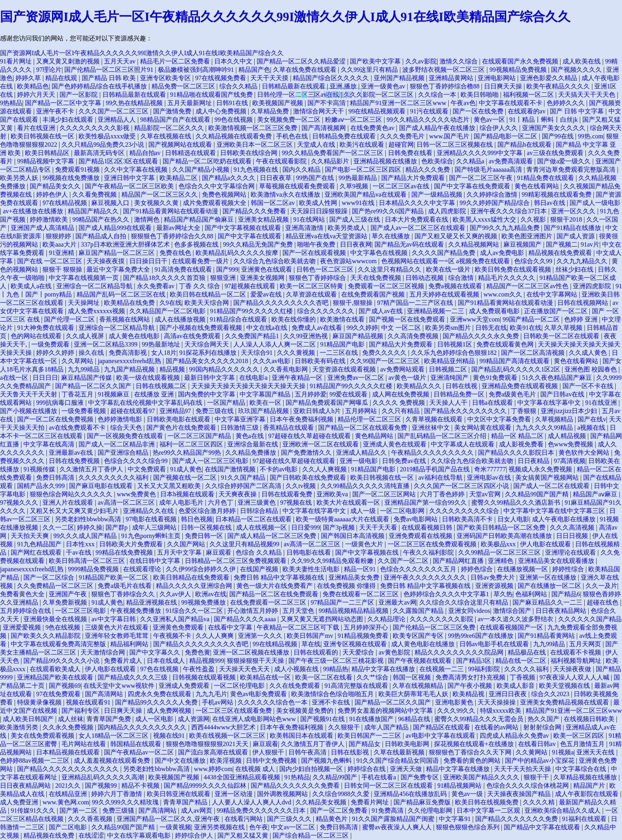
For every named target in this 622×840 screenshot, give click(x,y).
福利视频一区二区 (529, 95)
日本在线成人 (167, 661)
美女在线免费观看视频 (43, 736)
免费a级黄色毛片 (513, 394)
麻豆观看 (219, 552)
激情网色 (148, 219)
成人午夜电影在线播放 (564, 519)
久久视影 (534, 219)
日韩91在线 (233, 103)
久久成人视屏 (86, 336)
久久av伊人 (176, 594)
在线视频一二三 (442, 669)
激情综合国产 (513, 611)
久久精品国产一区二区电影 (168, 311)
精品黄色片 (332, 819)
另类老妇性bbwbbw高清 (89, 519)
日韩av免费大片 (493, 577)
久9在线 (171, 303)
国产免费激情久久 (307, 453)
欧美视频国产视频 (278, 103)
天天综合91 (257, 353)
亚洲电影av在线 (490, 477)
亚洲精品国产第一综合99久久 (426, 502)
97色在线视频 (160, 669)
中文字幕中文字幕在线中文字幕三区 (555, 511)
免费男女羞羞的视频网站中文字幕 (386, 711)
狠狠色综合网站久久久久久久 (72, 494)
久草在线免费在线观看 (305, 70)
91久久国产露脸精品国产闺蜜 (394, 819)
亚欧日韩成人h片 (318, 411)
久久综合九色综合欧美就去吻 (275, 261)
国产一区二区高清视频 (534, 353)
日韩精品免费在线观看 (345, 136)
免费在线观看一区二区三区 (361, 594)
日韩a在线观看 (493, 403)
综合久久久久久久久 (326, 311)
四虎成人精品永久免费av (515, 736)
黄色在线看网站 (538, 186)
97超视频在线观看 (251, 286)
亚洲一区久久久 (574, 211)
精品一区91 (361, 569)
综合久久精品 (239, 86)
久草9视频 (355, 186)
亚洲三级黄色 (257, 502)
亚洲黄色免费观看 (179, 627)
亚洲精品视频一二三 (436, 311)
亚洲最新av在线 (72, 453)
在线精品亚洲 (69, 794)
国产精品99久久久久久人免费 (157, 702)
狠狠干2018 (567, 219)
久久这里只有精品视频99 (245, 544)
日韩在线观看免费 (288, 494)
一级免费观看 (51, 344)
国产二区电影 (69, 827)
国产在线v (592, 419)
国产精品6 (566, 594)
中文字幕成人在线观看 (463, 444)
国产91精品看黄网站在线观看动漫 (171, 211)
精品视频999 (207, 661)
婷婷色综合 (478, 569)
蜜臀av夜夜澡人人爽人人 (398, 827)
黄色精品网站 (375, 436)
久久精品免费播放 (251, 453)
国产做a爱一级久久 (565, 161)
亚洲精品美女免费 (355, 577)
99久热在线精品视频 (135, 103)
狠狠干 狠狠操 (63, 269)
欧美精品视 (469, 694)
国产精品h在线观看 (525, 144)
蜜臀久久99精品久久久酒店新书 (516, 502)
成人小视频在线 (297, 669)
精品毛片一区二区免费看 (176, 61)
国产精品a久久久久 (229, 178)
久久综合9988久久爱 (342, 794)
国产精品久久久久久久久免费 (517, 819)
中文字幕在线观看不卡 (511, 103)
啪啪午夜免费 (317, 244)
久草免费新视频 (65, 602)
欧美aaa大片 (60, 244)
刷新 (301, 95)
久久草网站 (78, 361)
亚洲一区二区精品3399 (106, 344)
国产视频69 (65, 686)
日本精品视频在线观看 (69, 752)
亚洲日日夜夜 (509, 694)
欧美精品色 (33, 86)
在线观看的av (527, 111)
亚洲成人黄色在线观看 (395, 444)
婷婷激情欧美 (50, 219)
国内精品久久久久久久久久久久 (143, 727)
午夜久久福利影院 (429, 552)
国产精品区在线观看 (442, 727)
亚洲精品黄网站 (452, 78)
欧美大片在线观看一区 (349, 502)
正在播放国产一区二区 (557, 311)
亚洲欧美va (333, 494)
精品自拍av (146, 153)
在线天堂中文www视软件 (120, 686)
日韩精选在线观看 (191, 153)
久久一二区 (58, 527)
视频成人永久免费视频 (541, 469)
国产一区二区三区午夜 (482, 178)
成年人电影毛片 (182, 502)
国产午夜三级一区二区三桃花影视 (337, 661)
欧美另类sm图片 (449, 328)
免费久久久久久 (385, 353)
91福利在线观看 (585, 819)
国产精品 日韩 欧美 (109, 78)
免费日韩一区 (205, 536)
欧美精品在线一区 (266, 677)
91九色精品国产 (40, 544)
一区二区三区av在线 (402, 186)
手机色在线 (293, 136)
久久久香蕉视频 (91, 819)
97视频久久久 (20, 502)
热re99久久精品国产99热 (188, 453)
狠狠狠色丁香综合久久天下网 (471, 752)
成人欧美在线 (582, 61)
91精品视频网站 (460, 785)
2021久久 (69, 785)
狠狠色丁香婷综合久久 (124, 594)
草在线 (311, 644)
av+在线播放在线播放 (34, 211)
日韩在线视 (462, 386)
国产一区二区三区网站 (385, 494)
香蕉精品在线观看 (289, 428)
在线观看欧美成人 (56, 669)
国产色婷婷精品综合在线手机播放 (100, 86)
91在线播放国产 (372, 719)
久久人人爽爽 (215, 636)
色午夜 (259, 827)
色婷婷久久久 (566, 103)
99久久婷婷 (362, 328)
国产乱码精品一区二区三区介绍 (443, 436)
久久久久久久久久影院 (442, 619)
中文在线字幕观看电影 (140, 835)
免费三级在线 (215, 411)
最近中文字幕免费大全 (119, 269)
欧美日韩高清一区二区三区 (88, 561)
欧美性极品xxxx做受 (108, 136)
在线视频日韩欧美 (590, 719)
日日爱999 (305, 527)
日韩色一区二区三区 (326, 269)
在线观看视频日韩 (428, 527)
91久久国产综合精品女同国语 (398, 761)
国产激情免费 (173, 111)
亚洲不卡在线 (332, 702)
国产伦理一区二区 (70, 319)
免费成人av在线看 (318, 328)
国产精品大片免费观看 (414, 178)
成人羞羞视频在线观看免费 (113, 761)
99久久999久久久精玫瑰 (126, 802)
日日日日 (45, 378)
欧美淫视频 (227, 761)
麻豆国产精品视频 (359, 336)
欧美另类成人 (347, 228)
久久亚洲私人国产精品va (176, 619)
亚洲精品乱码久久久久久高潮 (104, 777)
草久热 (503, 594)
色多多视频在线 (197, 244)
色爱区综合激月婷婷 (208, 511)
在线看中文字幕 (231, 627)
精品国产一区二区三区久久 (160, 194)
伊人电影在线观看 (546, 544)
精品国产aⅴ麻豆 (596, 494)
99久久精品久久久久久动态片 (429, 120)
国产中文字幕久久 (155, 652)
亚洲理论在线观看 (571, 552)
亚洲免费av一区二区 (356, 378)
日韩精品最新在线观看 (294, 86)
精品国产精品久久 (94, 211)
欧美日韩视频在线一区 (43, 136)
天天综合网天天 (207, 344)
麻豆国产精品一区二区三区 (117, 253)
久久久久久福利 (527, 669)
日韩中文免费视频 (272, 761)
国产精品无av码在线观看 (410, 244)
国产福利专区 (81, 711)
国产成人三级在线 (355, 219)
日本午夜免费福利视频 (302, 419)
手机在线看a (379, 777)
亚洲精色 (501, 561)
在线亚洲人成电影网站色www (255, 719)
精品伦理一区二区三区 (370, 419)
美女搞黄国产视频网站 (548, 477)
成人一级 (364, 511)
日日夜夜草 (276, 178)
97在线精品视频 (65, 203)
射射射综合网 (543, 727)
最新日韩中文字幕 (210, 378)
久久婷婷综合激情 (493, 194)
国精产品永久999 (42, 486)
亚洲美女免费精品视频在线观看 (565, 702)
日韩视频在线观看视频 (205, 677)
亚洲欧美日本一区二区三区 (255, 144)
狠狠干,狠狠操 (353, 303)
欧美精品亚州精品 (450, 361)
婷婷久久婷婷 (56, 353)
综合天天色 (127, 428)
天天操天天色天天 (245, 669)
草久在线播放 (392, 236)
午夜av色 (463, 103)
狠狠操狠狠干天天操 (256, 661)
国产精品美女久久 (56, 186)
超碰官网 (401, 144)
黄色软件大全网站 (585, 453)
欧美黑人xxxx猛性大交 (485, 219)
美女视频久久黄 (157, 203)
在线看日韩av (538, 744)
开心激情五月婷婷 (253, 611)
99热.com (591, 136)
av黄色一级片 (408, 378)
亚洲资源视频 (495, 586)
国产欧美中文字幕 (376, 61)
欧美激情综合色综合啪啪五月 (333, 694)
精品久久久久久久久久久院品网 (460, 652)
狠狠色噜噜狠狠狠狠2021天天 (208, 744)
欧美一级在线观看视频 (149, 378)
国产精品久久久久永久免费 (482, 336)
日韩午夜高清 (308, 752)
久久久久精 (539, 802)
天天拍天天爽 (31, 536)
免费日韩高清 (56, 477)
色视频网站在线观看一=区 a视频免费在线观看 (446, 261)
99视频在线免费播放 (72, 178)
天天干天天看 (379, 527)
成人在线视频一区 (262, 527)
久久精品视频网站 (474, 244)
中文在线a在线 (268, 328)
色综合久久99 (534, 261)
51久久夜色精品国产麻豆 (558, 378)
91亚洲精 (62, 253)
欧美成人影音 (516, 686)
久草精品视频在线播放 (586, 777)
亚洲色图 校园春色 (591, 369)
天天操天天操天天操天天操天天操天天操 (249, 386)
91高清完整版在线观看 (357, 686)
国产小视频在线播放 (29, 411)
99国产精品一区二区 (532, 319)
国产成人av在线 (381, 311)
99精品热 (336, 669)
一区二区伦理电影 (240, 686)
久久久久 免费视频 (399, 403)
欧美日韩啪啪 (480, 95)
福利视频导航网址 (577, 661)
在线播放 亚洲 (155, 394)
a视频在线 (592, 428)
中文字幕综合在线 (582, 769)
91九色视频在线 (257, 169)
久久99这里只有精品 (370, 70)
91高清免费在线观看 (184, 269)
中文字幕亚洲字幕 (241, 419)
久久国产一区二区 (404, 561)
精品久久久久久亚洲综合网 (195, 586)
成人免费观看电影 (495, 311)
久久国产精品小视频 (202, 169)
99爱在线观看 (349, 394)
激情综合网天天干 (319, 111)
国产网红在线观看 (37, 552)
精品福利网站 (130, 644)
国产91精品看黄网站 (547, 636)
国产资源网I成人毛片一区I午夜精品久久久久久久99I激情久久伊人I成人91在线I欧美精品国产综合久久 (285, 17)
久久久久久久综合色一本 (273, 702)
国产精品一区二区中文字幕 (64, 103)
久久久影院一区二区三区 (379, 95)
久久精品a (471, 161)
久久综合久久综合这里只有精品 (465, 602)
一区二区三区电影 (81, 611)
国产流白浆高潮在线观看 (214, 752)
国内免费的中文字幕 (207, 394)
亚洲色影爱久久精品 (549, 78)
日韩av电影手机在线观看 (495, 644)
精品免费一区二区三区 (184, 86)
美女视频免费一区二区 (290, 120)
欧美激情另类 (20, 727)
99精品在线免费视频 (125, 552)
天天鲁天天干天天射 (29, 394)
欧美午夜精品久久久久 (559, 86)
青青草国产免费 (109, 719)
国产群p (117, 527)
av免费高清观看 (512, 161)
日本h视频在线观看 (188, 494)
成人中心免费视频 (222, 111)
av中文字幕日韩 (114, 619)
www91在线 (359, 203)
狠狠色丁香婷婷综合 (318, 278)
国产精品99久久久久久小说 (62, 661)
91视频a (563, 752)
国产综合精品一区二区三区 (311, 835)
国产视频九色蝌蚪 (327, 761)
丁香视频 (523, 677)
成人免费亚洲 (20, 802)
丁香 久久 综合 (200, 286)
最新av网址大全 (179, 228)
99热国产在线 (316, 178)
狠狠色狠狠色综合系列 (468, 827)
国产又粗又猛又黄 (244, 835)
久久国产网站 (187, 544)
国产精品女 (365, 744)
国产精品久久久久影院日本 (517, 453)
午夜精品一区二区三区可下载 (299, 627)
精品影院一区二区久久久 (170, 128)
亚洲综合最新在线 (253, 444)
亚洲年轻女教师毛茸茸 (117, 636)
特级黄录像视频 (40, 702)
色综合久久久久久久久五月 (419, 569)
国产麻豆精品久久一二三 (548, 602)
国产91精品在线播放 (573, 228)
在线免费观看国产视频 (374, 294)
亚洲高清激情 (305, 228)
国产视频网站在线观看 (181, 144)
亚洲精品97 (176, 411)
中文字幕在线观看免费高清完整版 (59, 644)
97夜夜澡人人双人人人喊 (575, 677)
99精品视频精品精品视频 (354, 611)
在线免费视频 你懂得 (347, 586)
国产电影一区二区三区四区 (364, 169)
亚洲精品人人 (117, 120)
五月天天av (120, 61)
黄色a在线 (251, 436)
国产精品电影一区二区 (506, 136)
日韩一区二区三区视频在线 (455, 144)
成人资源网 (194, 719)
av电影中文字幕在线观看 (441, 736)
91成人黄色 (186, 469)
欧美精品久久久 (420, 386)
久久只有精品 (401, 411)
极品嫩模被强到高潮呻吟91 (197, 70)
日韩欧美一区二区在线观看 (562, 336)
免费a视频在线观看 (456, 286)
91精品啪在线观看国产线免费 (212, 95)
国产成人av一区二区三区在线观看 (419, 228)
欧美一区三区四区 (580, 736)
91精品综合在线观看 (239, 319)
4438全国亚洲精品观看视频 (243, 777)
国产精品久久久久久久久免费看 (296, 785)
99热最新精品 (359, 178)
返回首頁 (338, 95)
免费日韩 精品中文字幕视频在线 (280, 577)
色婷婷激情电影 (121, 419)
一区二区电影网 (403, 511)
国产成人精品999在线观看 (116, 228)
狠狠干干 (537, 777)
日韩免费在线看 (411, 153)
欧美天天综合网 (207, 303)
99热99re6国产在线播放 (481, 636)
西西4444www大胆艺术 (224, 727)
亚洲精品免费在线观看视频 (520, 386)
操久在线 (92, 353)
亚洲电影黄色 (455, 702)
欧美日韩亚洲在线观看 (179, 794)
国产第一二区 (79, 810)
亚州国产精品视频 (400, 78)
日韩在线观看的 (317, 652)
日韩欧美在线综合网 (250, 153)
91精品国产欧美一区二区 (114, 577)
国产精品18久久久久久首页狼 (165, 278)
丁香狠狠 (524, 411)
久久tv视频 (301, 486)
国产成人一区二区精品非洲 (117, 444)
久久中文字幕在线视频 (136, 169)
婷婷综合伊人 (195, 835)
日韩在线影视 (351, 752)
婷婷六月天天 (37, 95)
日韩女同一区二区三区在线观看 (389, 785)
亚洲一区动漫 (234, 794)
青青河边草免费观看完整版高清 (572, 169)
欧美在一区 (266, 403)
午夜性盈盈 (200, 669)
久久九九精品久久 (583, 261)
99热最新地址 (162, 344)
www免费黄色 (137, 494)
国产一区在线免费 (479, 111)
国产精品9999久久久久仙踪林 (206, 785)
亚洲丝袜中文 (432, 428)
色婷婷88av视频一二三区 (36, 761)
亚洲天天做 (407, 769)
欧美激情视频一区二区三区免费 (253, 128)
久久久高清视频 (573, 527)
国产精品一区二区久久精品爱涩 (302, 61)
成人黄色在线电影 (135, 336)
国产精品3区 (474, 661)
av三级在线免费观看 (556, 153)
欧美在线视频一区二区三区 (228, 736)
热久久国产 (544, 719)
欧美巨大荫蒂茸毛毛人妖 (414, 694)
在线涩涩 (91, 835)
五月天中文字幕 (180, 552)
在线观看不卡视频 (576, 652)
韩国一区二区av (274, 203)
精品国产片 (590, 785)
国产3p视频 (340, 527)
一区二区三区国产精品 (200, 436)
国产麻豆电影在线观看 (102, 486)
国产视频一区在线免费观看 (408, 319)
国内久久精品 (302, 169)
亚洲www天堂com (475, 319)
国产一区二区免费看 (340, 810)
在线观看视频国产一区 (512, 627)
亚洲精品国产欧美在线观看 (56, 677)
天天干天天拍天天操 (523, 769)
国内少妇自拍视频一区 (312, 769)
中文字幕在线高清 (50, 444)
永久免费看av (156, 286)
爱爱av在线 (267, 294)
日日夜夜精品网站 (562, 611)
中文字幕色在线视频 (380, 253)
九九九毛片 (211, 694)
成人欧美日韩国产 (29, 719)
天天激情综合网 (104, 652)
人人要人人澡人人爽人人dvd (252, 802)
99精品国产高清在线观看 (515, 361)
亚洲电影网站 (497, 78)
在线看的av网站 (497, 727)
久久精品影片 (331, 161)
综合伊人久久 (499, 128)
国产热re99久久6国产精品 (388, 211)
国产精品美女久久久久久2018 (208, 361)
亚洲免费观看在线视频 (421, 536)
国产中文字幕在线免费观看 (473, 186)
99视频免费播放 (204, 602)
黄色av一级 (468, 794)
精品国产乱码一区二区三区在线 (122, 294)
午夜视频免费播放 (136, 611)
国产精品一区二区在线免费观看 (275, 594)
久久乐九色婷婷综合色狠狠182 (455, 353)
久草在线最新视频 (400, 752)
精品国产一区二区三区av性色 (528, 286)
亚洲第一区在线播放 (549, 577)
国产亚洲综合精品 (124, 453)
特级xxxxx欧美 (501, 711)
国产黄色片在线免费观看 (182, 428)
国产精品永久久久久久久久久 (466, 411)
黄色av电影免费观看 (259, 694)
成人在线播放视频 (181, 319)
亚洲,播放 (344, 86)
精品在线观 (62, 78)
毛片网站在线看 (84, 744)
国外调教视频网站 (283, 794)
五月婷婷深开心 (367, 627)
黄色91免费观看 (496, 378)
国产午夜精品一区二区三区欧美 (130, 186)
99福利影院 (485, 669)
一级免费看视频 (84, 411)
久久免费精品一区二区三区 (56, 586)
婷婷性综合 (569, 569)
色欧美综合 (437, 161)
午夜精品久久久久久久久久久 (433, 453)
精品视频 (173, 369)
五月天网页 (586, 644)
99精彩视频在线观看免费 (557, 194)
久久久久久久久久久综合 (465, 511)
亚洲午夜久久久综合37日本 (509, 211)
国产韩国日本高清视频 (353, 536)
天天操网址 (84, 303)
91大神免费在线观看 (46, 328)
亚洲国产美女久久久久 (555, 128)
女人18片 (164, 353)
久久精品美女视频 (322, 802)
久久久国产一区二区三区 (114, 111)
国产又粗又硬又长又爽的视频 (457, 236)
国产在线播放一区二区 (550, 586)
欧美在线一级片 (449, 269)
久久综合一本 (438, 95)
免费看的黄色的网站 (473, 761)
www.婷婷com (213, 769)
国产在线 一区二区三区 (50, 261)
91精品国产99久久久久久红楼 (252, 311)
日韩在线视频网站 (584, 303)
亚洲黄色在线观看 (267, 269)
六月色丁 (221, 502)
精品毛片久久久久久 (507, 278)
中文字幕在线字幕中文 (550, 403)
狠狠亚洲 (224, 278)
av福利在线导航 (441, 477)
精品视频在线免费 (50, 835)
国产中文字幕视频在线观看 (244, 228)
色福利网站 (532, 594)
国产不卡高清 (327, 103)
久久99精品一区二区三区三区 (500, 552)
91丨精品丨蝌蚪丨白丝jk (544, 120)
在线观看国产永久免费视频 (521, 61)
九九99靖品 (84, 369)
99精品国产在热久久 (102, 219)
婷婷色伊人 (53, 194)
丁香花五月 (78, 394)
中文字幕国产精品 (266, 394)
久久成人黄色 (589, 353)
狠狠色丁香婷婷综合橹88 (445, 86)
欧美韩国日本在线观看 (302, 736)
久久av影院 (421, 61)
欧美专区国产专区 (419, 636)
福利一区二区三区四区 (192, 444)
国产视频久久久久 (577, 70)
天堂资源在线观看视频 (345, 369)
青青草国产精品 (186, 802)
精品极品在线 (528, 652)
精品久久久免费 (428, 169)
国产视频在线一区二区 (186, 477)
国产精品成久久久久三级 (133, 677)
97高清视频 (570, 461)
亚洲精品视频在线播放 (386, 161)
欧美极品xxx (499, 544)
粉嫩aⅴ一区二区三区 (354, 120)
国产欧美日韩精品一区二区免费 (502, 527)
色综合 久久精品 (259, 552)
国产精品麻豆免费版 (423, 802)
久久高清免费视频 (414, 336)
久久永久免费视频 (69, 727)
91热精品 (297, 777)
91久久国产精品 (244, 477)
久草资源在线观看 (312, 294)
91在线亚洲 (602, 403)
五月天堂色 (299, 611)
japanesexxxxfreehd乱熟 (130, 361)
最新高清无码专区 (100, 153)
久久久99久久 (457, 711)
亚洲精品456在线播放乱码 (411, 794)
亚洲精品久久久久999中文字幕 (480, 153)
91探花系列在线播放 (209, 353)
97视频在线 (297, 502)
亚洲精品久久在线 (149, 511)
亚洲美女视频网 (263, 278)
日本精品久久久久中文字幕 (418, 203)
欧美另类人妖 (20, 178)
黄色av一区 (490, 120)
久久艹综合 (373, 677)
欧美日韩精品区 (48, 153)
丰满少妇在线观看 (69, 120)
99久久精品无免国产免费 (259, 244)
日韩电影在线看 (309, 552)
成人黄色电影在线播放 (424, 644)
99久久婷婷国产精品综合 (495, 203)
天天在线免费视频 (376, 278)
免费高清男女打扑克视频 (471, 677)
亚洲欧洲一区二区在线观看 (321, 444)
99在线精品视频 (276, 644)
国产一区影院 (79, 95)
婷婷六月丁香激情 (117, 794)
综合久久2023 (551, 694)
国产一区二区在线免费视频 (56, 419)
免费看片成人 (124, 661)
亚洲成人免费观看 (185, 686)
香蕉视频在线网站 (125, 319)
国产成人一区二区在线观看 (552, 486)
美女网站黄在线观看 (484, 428)
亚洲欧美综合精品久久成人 (563, 810)
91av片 (590, 244)
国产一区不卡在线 (589, 386)
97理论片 (49, 70)
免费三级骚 (119, 810)
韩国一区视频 (413, 677)
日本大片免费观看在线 (417, 219)
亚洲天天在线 (596, 752)
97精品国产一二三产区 (343, 602)
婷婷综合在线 (367, 769)
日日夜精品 (534, 461)
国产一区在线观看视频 (315, 253)
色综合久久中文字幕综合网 (217, 186)
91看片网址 (17, 61)
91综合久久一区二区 (195, 611)
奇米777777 (490, 469)
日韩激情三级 (240, 428)
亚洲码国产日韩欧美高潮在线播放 (505, 536)
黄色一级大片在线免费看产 (275, 586)
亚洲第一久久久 (261, 636)
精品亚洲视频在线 (152, 602)
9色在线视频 (63, 627)
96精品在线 (415, 719)
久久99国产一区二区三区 (386, 361)
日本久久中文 (234, 61)
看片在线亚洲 (37, 128)
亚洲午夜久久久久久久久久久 (426, 577)
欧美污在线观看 (363, 144)
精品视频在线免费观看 (561, 253)
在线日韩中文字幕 (155, 561)
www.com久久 (504, 294)
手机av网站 (218, 702)
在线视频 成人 (256, 769)
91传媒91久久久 (34, 810)
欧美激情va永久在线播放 (286, 194)
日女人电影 (513, 519)
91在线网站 (310, 219)
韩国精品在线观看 (136, 744)
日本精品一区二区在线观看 (254, 519)
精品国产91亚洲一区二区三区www (399, 103)
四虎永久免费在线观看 (160, 694)
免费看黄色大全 (23, 594)
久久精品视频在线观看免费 (234, 136)
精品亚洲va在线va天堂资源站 (327, 236)
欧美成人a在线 (32, 286)
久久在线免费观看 (296, 686)
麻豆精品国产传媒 (87, 378)
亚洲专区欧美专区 (166, 78)
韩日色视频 (197, 519)
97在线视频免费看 (221, 78)
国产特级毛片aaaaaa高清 (489, 169)
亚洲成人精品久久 (362, 453)
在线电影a (254, 378)
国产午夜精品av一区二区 (139, 752)
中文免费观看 (148, 469)
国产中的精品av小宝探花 (540, 761)
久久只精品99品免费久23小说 (104, 144)
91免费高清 (388, 810)
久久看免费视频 (95, 194)
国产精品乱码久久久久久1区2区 (516, 369)
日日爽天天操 (504, 86)
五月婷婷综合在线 (26, 611)
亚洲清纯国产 (450, 378)
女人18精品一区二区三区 (114, 736)
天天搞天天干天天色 (587, 95)
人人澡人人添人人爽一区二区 (275, 344)
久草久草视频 (564, 328)
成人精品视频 (568, 436)
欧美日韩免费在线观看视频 (514, 269)
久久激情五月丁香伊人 (92, 469)
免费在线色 (176, 253)
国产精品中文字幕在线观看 (543, 827)
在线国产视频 (260, 569)
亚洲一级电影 (359, 461)
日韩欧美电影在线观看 (179, 419)
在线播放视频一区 (523, 569)
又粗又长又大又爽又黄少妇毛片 (75, 511)
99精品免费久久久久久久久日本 (262, 810)
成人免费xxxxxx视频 (97, 311)
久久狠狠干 (345, 727)
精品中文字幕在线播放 (384, 669)
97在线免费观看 (59, 694)
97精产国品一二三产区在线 (416, 303)
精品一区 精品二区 (518, 436)
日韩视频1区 (455, 344)
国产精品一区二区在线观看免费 (363, 428)
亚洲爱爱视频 (23, 627)
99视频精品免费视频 (519, 70)
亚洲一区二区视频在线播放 (252, 652)
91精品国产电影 (343, 344)
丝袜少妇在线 (575, 269)
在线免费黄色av (373, 128)
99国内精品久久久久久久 (225, 369)
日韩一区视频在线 (207, 527)
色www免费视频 (571, 444)
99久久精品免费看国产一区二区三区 (333, 153)
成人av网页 (197, 810)
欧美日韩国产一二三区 (370, 736)
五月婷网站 (362, 411)
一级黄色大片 (365, 544)
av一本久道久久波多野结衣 (516, 619)
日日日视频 (573, 536)
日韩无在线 (491, 328)
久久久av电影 (272, 361)
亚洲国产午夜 (69, 594)
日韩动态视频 (425, 278)
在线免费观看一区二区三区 (269, 602)
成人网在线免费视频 (401, 394)
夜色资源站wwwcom (349, 261)
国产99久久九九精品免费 (505, 228)
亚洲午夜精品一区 (298, 378)
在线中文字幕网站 (553, 294)
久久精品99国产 (336, 777)
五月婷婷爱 (311, 394)
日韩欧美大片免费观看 (132, 544)
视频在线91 (170, 736)
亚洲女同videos (469, 611)
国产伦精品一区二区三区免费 (435, 627)
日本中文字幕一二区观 (489, 810)
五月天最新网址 (190, 103)
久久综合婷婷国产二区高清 (244, 486)
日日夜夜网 (356, 244)
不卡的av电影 (279, 469)
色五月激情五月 (583, 744)
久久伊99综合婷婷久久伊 (202, 569)
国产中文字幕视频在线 (368, 552)
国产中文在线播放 (181, 761)
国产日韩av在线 (563, 394)
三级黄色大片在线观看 (117, 627)
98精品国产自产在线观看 (176, 120)
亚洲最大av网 (397, 602)
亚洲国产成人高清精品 (43, 228)
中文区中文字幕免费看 (500, 419)
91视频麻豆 (114, 394)
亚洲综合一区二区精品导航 (95, 286)
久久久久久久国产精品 (590, 619)
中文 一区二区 (402, 328)
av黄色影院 (395, 652)
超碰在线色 (603, 602)
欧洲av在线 (211, 594)
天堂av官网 (486, 494)
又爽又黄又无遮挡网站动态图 (323, 619)
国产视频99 (102, 785)
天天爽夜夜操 (238, 494)
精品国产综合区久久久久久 (332, 78)
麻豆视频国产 (523, 244)
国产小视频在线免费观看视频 (202, 328)
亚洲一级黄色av (384, 86)
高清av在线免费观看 (193, 336)
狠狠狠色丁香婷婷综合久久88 (173, 236)
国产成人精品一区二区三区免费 (273, 536)
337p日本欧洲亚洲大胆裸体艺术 (126, 244)
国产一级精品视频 (438, 194)
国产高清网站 (105, 694)
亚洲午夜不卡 (56, 111)
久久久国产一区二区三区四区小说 (462, 486)
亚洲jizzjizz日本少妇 (570, 411)
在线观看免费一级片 (201, 261)
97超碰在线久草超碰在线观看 (310, 436)
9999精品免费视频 (94, 569)
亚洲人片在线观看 (69, 502)
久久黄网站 (532, 752)
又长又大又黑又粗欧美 (170, 486)
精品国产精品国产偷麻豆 (200, 219)
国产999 (227, 269)
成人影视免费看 (522, 444)
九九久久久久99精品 (545, 428)
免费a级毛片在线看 (125, 586)
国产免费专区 (420, 777)
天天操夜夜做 (573, 669)
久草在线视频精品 (419, 686)
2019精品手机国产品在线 (436, 469)
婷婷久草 (29, 78)
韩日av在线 (550, 203)
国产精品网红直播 (459, 561)
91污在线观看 (430, 111)
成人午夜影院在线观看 (587, 794)
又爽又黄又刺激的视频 (69, 61)
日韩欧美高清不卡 (468, 519)
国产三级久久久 (290, 819)
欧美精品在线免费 (130, 303)
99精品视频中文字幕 (46, 161)
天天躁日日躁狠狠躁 (320, 211)
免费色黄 (198, 652)
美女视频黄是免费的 (305, 711)
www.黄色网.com (66, 802)
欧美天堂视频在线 (565, 686)
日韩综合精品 (260, 511)
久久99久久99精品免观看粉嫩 (333, 561)
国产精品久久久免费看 (255, 211)
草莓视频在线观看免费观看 (298, 186)
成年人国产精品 (387, 727)
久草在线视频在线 (167, 136)
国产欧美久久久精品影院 (46, 636)
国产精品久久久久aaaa (246, 619)
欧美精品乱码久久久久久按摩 (238, 253)
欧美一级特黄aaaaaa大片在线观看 (343, 519)
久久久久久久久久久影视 (95, 128)
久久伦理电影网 (431, 810)
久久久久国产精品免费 (444, 253)
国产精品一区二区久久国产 (94, 386)
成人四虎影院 (448, 211)
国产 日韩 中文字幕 (578, 111)
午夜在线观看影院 (282, 161)
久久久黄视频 (297, 353)
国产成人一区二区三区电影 (211, 461)
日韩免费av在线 (405, 461)
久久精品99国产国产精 (538, 494)
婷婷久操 (90, 527)
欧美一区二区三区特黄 (312, 286)
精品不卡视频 (141, 785)
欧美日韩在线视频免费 (488, 802)
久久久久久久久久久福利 (114, 477)
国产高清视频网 (324, 128)
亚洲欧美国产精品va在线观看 (366, 194)
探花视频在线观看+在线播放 (475, 744)
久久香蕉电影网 (286, 369)
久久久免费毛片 (403, 136)
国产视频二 (562, 244)
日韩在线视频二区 (162, 386)
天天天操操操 (497, 702)
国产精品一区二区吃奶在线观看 (208, 161)
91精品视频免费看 (364, 636)
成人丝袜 (71, 719)
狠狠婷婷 (59, 236)
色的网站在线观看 (37, 336)
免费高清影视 (129, 353)
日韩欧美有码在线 (321, 361)
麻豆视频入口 (111, 203)
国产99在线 (559, 136)
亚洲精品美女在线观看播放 (557, 561)
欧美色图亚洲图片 (528, 236)
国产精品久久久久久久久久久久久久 (69, 769)
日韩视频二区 (449, 369)
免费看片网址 (371, 802)
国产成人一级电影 (595, 203)
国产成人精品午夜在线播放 (438, 128)
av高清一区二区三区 (127, 502)
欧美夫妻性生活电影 (312, 569)
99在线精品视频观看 (378, 111)
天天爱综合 (359, 652)
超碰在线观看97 (133, 411)
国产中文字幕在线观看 (250, 236)
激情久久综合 (459, 61)
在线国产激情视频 (231, 469)
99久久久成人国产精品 (86, 536)
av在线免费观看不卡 (78, 428)
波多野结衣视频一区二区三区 (444, 70)
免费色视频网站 (225, 194)
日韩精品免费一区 (460, 394)
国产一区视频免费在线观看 (126, 436)
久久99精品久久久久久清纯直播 (366, 486)
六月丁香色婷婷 (443, 494)
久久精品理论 (387, 619)
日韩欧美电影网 (408, 744)
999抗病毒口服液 (61, 403)
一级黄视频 (175, 827)
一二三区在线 (340, 353)
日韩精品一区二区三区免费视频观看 (236, 561)
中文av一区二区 (294, 827)
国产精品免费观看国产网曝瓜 (328, 403)
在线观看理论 (143, 569)
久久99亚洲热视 (306, 336)
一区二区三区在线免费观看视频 (433, 544)
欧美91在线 (526, 328)
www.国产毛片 (450, 136)
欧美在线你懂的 (294, 319)
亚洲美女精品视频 (264, 219)
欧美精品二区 (179, 178)
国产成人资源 (576, 236)
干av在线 (79, 552)
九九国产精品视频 (130, 369)
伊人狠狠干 (269, 752)
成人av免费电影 (503, 253)
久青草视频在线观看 (435, 419)
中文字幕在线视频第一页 (84, 278)
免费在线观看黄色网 (506, 344)
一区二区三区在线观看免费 (234, 711)
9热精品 (11, 103)
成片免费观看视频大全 (215, 203)
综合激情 (462, 278)
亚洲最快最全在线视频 (56, 619)
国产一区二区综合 (50, 577)
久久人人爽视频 (325, 469)
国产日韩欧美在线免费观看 (309, 477)
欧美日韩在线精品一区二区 (209, 294)
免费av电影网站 (416, 519)
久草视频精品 (555, 419)
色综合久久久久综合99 (136, 461)
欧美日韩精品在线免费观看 (192, 577)
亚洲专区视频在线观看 (356, 644)
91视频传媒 (40, 469)
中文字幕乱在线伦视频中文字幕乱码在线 (146, 403)
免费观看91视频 (78, 169)
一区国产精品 (227, 403)
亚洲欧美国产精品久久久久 (482, 777)
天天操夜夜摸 (106, 261)
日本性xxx (81, 544)
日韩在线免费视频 (75, 461)
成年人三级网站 (155, 527)
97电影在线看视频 (152, 519)
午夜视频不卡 (173, 636)
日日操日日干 (149, 261)
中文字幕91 (455, 819)
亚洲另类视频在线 (220, 827)
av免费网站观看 (403, 369)
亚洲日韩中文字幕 (130, 178)
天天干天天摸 (270, 78)
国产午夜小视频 (470, 686)
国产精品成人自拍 (102, 236)
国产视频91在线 (323, 719)
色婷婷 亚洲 (582, 319)
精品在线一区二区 (522, 661)
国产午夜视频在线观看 (420, 661)
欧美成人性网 (319, 203)
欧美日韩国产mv (311, 636)
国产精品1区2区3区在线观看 (119, 161)
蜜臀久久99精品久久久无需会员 (480, 719)
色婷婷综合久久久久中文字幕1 (447, 594)
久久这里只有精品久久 (390, 269)
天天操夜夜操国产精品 (520, 794)
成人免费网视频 (170, 711)
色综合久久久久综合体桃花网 (528, 785)
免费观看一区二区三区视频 (387, 286)
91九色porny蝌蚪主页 (152, 536)
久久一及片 (601, 586)
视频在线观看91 (89, 702)
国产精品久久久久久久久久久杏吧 (282, 303)
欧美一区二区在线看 (324, 677)
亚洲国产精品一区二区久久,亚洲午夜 (169, 819)
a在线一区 (15, 378)
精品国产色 (254, 70)
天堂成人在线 (317, 144)
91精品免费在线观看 (546, 178)
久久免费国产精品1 (253, 336)
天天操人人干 (449, 403)
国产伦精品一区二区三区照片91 (109, 70)
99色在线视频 (234, 120)
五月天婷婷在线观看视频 (445, 294)
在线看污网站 (244, 819)
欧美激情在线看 (343, 319)
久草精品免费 (271, 111)
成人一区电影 (155, 719)
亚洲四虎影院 (593, 286)
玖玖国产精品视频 (264, 411)
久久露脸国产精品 (419, 611)
